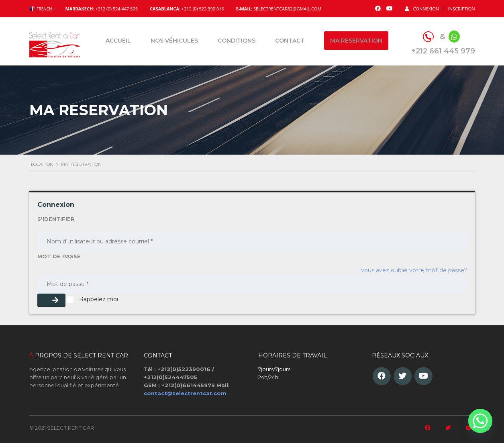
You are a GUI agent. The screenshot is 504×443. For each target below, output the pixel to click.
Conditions (237, 41)
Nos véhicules (174, 41)
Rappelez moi (93, 299)
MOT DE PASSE (59, 256)
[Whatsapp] (480, 421)
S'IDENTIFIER (56, 219)
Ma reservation (356, 41)
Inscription (462, 9)
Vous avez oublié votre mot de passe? (414, 270)
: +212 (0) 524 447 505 (101, 9)
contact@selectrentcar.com (185, 393)
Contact (290, 41)
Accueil (118, 41)
